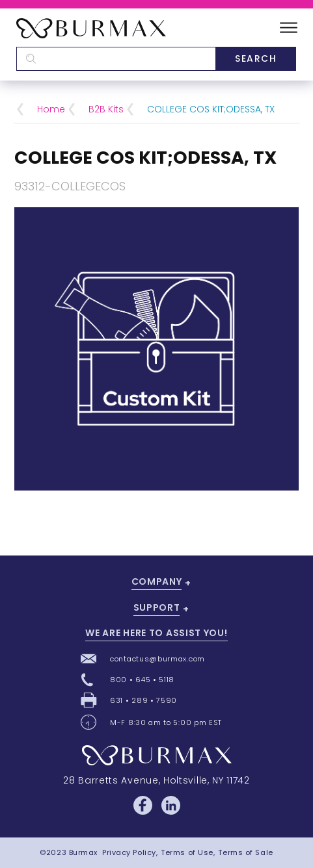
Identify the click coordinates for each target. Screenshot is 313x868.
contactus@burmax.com (157, 659)
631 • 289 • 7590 (143, 700)
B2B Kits (106, 109)
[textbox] (116, 59)
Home (51, 109)
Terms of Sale (245, 852)
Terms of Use (187, 852)
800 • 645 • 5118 (142, 680)
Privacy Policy (129, 852)
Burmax (83, 852)
